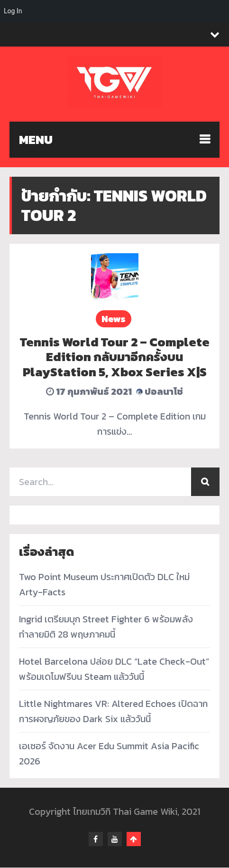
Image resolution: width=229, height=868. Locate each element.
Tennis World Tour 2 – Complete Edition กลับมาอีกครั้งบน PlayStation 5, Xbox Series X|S (115, 357)
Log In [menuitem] (13, 11)
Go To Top (134, 839)
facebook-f (96, 839)
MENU (36, 139)
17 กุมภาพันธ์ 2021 (89, 391)
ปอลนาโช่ (160, 391)
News (114, 319)
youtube (115, 839)
